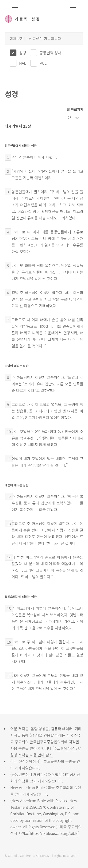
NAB (23, 63)
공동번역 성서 (51, 53)
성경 (23, 53)
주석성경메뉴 (15, 7)
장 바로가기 (75, 109)
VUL (43, 63)
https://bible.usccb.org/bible (54, 833)
